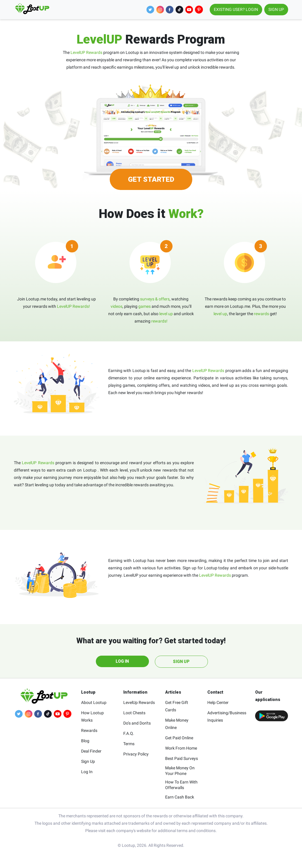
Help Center (218, 702)
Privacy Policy (136, 754)
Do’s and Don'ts (137, 723)
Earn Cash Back (180, 797)
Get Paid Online (179, 738)
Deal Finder (91, 751)
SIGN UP (276, 9)
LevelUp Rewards (139, 702)
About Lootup (94, 702)
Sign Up (88, 761)
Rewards (89, 730)
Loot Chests (134, 713)
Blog (85, 741)
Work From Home (181, 748)
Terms (129, 744)
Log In (87, 772)
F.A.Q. (129, 733)
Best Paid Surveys (182, 758)
